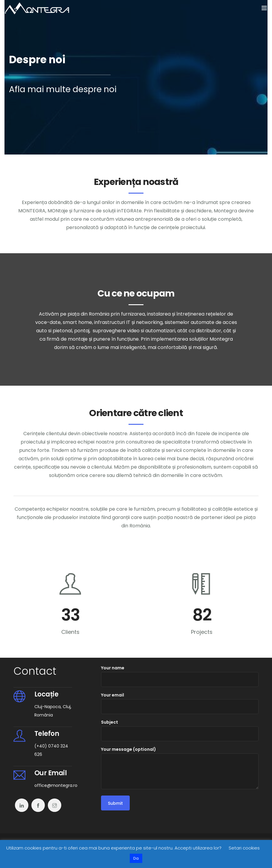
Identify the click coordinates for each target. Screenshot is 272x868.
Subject (180, 730)
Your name (180, 676)
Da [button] (136, 858)
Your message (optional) (180, 768)
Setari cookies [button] (244, 848)
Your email (180, 703)
